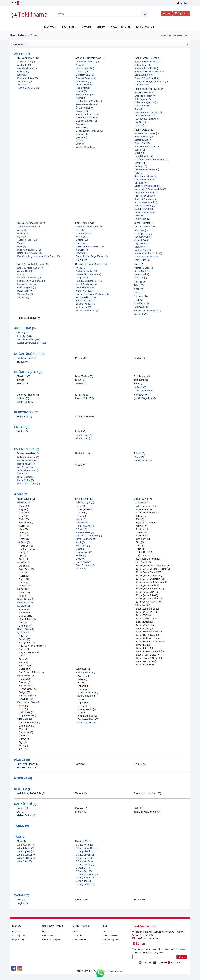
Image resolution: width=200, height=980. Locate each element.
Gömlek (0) (25, 513)
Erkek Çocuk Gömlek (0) (149, 572)
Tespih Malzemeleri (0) (29, 88)
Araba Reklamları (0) (86, 271)
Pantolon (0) (82, 523)
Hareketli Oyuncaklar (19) (30, 253)
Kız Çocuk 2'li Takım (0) (148, 559)
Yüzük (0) (139, 125)
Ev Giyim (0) (23, 606)
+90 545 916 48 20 (143, 935)
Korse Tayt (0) (26, 666)
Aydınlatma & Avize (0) (87, 62)
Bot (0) (81, 683)
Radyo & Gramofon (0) (146, 199)
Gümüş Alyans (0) (85, 865)
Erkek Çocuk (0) (143, 562)
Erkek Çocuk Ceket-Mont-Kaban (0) (154, 566)
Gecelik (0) (24, 639)
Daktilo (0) (140, 150)
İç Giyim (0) (23, 632)
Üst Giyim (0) (24, 502)
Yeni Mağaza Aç (19, 936)
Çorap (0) (24, 559)
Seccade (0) (82, 128)
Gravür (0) (140, 163)
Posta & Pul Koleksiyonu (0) (33, 264)
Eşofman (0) (25, 626)
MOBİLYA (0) (23, 778)
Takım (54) (24, 593)
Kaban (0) (24, 576)
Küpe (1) (80, 380)
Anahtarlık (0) (24, 65)
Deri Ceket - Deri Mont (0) (89, 536)
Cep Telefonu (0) (85, 417)
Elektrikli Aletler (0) (144, 156)
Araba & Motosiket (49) (29, 227)
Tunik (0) (141, 546)
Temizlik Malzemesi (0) (147, 812)
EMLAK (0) (22, 427)
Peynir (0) (81, 358)
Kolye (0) (139, 384)
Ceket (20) (24, 566)
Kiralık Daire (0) (84, 435)
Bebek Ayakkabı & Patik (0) (150, 651)
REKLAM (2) (23, 789)
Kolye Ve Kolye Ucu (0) (146, 102)
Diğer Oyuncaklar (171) (29, 250)
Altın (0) (21, 841)
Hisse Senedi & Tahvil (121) (90, 246)
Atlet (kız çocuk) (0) (146, 506)
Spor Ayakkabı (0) (87, 709)
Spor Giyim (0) (25, 719)
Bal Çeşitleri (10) (26, 358)
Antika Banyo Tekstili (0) (147, 62)
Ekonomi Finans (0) (28, 764)
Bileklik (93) (23, 376)
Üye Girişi (182, 3)
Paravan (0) (82, 111)
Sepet (181, 13)
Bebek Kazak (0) (145, 622)
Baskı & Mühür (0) (144, 137)
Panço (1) (24, 579)
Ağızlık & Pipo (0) (26, 62)
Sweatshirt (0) (26, 523)
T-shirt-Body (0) (144, 552)
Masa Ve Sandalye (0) (87, 104)
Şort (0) (23, 622)
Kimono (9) (24, 539)
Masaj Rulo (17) (84, 398)
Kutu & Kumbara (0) (144, 179)
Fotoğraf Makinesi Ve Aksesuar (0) (152, 160)
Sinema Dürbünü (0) (145, 206)
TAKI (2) (20, 837)
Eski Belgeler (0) (85, 223)
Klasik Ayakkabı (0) (87, 716)
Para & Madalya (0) (145, 227)
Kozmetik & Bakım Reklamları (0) (93, 294)
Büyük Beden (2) (26, 599)
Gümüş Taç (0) (83, 881)
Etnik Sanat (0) (83, 81)
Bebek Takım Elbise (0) (148, 655)
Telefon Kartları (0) (85, 301)
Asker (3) (22, 230)
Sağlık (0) (22, 903)
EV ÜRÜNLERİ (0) (27, 449)
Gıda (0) (139, 808)
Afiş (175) (81, 268)
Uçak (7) (21, 246)
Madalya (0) (140, 247)
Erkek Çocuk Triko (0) (147, 595)
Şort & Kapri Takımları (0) (32, 672)
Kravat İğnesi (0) (143, 106)
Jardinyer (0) (141, 166)
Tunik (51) (24, 596)
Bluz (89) (24, 516)
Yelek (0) (23, 532)
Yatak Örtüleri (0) (143, 460)
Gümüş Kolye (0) (84, 845)
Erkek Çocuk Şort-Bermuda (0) (152, 582)
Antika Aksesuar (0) (28, 58)
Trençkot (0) (25, 586)
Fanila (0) (82, 516)
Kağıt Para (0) (142, 243)
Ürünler (76, 932)
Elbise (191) (23, 589)
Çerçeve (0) (82, 72)
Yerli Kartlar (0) (83, 307)
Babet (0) (82, 679)
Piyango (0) (82, 260)
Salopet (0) (142, 536)
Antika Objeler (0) (144, 130)
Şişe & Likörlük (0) (144, 209)
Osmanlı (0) (141, 314)
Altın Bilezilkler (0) (26, 855)
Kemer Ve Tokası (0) (27, 78)
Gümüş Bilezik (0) (85, 855)
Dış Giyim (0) (24, 562)
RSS (104, 944)
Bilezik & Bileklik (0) (144, 93)
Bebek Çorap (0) (145, 628)
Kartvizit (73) (82, 250)
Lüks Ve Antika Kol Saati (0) (148, 112)
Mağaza (49, 27)
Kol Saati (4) (141, 278)
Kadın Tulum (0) (25, 602)
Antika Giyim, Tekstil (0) (147, 58)
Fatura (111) (82, 236)
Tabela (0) (81, 793)
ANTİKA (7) (22, 54)
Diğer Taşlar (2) (25, 402)
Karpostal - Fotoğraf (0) (147, 311)
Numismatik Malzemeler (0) (148, 253)
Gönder (182, 957)
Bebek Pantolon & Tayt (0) (149, 632)
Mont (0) (23, 572)
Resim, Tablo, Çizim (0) (88, 114)
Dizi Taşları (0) (142, 376)
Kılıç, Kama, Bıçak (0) (145, 176)
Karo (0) (139, 173)
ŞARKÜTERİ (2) (25, 804)
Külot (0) (23, 636)
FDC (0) (21, 274)
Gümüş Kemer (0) (85, 884)
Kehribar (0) (141, 395)
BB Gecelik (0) (26, 686)
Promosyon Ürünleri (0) (147, 793)
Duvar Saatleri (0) (26, 477)
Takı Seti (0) (141, 122)
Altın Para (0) (141, 230)
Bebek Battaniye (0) (146, 661)
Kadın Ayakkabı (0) (85, 672)
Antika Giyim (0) (142, 65)
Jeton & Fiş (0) (142, 240)
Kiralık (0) (81, 431)
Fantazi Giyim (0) (26, 675)
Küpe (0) (139, 109)
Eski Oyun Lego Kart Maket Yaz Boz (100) (38, 256)
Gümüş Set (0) (83, 868)
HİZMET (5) (22, 760)
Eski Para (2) (141, 303)
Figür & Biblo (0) (84, 85)
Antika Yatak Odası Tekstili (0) (149, 72)
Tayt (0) (23, 556)
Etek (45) (24, 552)
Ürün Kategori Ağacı (51, 940)
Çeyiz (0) (24, 659)
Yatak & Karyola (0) (86, 147)
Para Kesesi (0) (142, 85)
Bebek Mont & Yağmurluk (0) (151, 642)
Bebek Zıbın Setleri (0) (148, 609)
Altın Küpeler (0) (25, 851)
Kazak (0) (24, 526)
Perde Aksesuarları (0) (29, 484)
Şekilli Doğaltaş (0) (145, 398)
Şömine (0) (81, 137)
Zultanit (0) (23, 398)
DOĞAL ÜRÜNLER (121, 27)
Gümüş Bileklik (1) (85, 851)
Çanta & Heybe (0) (144, 75)
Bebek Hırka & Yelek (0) (148, 638)
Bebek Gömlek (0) (145, 625)
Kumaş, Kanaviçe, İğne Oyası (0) (151, 81)
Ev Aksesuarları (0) (28, 453)
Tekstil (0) (139, 453)
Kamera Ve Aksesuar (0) (147, 169)
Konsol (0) (81, 98)
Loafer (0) (82, 689)
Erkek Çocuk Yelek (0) (147, 592)
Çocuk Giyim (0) (143, 499)
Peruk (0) (22, 333)
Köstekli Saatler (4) (144, 268)
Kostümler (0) (26, 699)
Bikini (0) (23, 709)
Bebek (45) (23, 233)
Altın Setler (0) (24, 861)
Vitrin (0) (80, 144)
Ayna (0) (80, 65)
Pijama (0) (24, 609)
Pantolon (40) (26, 546)
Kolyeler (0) (140, 387)
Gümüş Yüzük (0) (85, 861)
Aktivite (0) (81, 900)
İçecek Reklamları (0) (87, 284)
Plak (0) (138, 300)
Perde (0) (139, 457)
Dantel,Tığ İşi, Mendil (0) (147, 78)
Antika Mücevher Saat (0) (149, 89)
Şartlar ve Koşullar (110, 936)
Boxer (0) (82, 513)
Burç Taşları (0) (84, 376)
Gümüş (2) (81, 841)
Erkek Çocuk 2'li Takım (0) (149, 598)
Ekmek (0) (22, 362)
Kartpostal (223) (84, 291)
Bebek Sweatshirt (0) (147, 619)
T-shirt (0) (24, 519)
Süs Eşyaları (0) (25, 467)
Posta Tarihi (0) (25, 291)
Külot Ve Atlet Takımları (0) (32, 646)
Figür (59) (22, 236)
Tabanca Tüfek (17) (27, 240)
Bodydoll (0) (25, 679)
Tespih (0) (22, 85)
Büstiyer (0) (25, 682)
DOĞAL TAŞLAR (145, 27)
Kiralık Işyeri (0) (84, 438)
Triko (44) (24, 536)
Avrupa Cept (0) (25, 271)
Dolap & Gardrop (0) (86, 78)
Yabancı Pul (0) (25, 294)
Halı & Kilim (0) (83, 88)
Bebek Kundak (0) (145, 665)
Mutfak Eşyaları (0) (27, 460)
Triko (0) (140, 549)
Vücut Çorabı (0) (27, 696)
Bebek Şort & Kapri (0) (148, 635)
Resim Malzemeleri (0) (146, 202)
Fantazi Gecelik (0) (29, 689)
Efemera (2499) (84, 233)
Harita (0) (81, 243)
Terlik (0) (82, 713)
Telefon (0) (140, 216)
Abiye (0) (24, 509)
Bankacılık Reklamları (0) (89, 274)
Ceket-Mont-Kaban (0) (147, 513)
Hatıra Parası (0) (143, 237)
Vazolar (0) (23, 474)
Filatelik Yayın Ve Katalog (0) (32, 281)
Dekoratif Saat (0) (85, 75)
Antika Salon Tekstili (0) (146, 68)
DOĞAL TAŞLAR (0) (28, 372)
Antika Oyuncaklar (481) (31, 223)
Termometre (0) (142, 219)
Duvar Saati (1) (142, 271)
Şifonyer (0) (82, 134)
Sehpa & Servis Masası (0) (89, 131)
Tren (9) (21, 243)
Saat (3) (138, 264)
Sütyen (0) (24, 649)
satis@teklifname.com (145, 938)
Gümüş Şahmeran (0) (87, 874)
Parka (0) (24, 582)
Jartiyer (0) (24, 692)
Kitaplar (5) (81, 253)
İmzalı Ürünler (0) (144, 223)
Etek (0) (140, 519)
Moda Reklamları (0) (86, 297)
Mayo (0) (23, 706)
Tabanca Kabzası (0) (145, 212)
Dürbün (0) (140, 153)
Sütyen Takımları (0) (29, 652)
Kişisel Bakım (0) (26, 815)
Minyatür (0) (141, 183)
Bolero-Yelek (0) (144, 509)
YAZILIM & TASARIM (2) (31, 793)
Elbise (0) (141, 516)
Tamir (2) (80, 764)
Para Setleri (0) (142, 260)
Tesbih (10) (82, 384)
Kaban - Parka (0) (85, 532)
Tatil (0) (21, 900)
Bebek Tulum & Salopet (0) (150, 658)
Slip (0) (81, 506)
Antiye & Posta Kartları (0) (30, 268)
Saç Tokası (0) (24, 81)
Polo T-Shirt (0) (83, 562)
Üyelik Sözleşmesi (110, 940)
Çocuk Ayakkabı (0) (86, 722)
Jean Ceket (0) (26, 569)
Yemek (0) (140, 900)
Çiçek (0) (80, 465)
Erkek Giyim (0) (84, 499)
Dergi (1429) (82, 278)
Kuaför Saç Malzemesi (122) (32, 343)
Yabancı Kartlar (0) (85, 304)
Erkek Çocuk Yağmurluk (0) (150, 589)
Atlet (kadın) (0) (27, 643)
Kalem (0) (22, 75)
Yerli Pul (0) (23, 297)
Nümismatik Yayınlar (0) (146, 257)
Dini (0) (138, 293)
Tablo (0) (139, 285)
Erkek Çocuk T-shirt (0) (148, 585)
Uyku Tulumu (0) (27, 619)
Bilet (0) (80, 230)
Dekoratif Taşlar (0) (28, 395)
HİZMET (86, 27)
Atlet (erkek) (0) (85, 509)
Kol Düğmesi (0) (143, 99)
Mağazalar (17, 932)
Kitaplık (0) (81, 91)
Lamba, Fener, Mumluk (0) (89, 101)
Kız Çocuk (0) (141, 502)
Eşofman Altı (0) (27, 726)
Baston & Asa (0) (143, 140)
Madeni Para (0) (143, 250)
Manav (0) (81, 808)
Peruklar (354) (24, 336)
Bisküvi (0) (81, 812)
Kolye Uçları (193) (144, 391)
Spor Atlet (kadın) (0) (29, 722)
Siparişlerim (77, 936)
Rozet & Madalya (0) (29, 318)
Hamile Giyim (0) (26, 629)
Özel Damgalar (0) (27, 287)
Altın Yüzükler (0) (26, 845)
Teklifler (68, 27)
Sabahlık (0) (25, 613)
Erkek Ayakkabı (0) (85, 696)
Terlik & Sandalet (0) (88, 693)
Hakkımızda (108, 932)
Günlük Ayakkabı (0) (88, 719)
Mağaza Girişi (18, 940)
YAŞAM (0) (22, 895)
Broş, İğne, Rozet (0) (145, 96)
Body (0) (23, 656)
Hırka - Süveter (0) (85, 526)
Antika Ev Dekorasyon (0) (90, 58)
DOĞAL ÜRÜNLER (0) (30, 354)
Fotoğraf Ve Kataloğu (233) (89, 281)
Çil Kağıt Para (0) (143, 234)
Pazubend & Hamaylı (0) (147, 119)
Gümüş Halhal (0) (85, 878)
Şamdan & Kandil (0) (86, 121)
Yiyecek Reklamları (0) (87, 311)
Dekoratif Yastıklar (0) (28, 457)
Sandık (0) (81, 124)
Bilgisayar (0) (24, 417)
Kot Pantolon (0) (27, 549)
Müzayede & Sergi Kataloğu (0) (150, 189)
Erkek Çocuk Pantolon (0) (149, 576)
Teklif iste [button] (167, 14)
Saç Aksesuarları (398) (29, 339)
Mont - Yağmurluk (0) (86, 539)
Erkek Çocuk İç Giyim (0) (149, 602)
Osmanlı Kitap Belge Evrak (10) (92, 256)
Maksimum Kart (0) (27, 284)
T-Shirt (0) (24, 736)
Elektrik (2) (140, 764)
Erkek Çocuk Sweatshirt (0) (150, 579)
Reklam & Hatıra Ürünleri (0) (92, 264)
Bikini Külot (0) (26, 712)
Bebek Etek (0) (144, 645)
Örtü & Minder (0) (85, 108)
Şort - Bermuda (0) (85, 565)
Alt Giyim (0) (23, 542)
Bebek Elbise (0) (145, 648)
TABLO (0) (21, 826)
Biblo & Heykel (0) (85, 68)
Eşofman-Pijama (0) (146, 523)
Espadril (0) (83, 686)
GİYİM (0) (21, 494)
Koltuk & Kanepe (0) (86, 95)
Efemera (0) (141, 296)
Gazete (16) (82, 240)
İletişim (45, 932)
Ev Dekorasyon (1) (27, 768)
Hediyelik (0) (82, 453)
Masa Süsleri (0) (26, 480)
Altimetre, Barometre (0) (147, 133)
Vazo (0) (80, 141)
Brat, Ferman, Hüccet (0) (147, 146)
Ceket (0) (80, 549)
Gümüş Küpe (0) (84, 858)
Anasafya (167, 36)
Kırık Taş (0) (82, 395)
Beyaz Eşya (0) (142, 143)
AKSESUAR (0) (25, 328)
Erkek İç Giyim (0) (85, 502)
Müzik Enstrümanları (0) (147, 193)
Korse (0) (24, 662)
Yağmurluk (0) (143, 555)
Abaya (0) (24, 506)
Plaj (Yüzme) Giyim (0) (29, 702)
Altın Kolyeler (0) (26, 848)
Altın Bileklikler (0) (26, 858)
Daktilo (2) (140, 282)
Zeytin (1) (139, 358)
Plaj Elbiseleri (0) (27, 716)
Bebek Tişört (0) (144, 615)
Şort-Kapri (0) (143, 539)
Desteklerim (48, 936)
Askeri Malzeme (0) (27, 68)
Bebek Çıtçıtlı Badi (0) (147, 612)
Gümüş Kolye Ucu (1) (87, 848)
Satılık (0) (22, 431)
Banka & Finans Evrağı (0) (89, 227)
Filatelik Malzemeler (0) (29, 278)
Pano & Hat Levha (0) (145, 196)
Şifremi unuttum (79, 940)
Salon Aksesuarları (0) (28, 470)
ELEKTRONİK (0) (26, 412)
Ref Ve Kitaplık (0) (26, 464)
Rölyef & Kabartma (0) (87, 118)
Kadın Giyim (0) (26, 499)
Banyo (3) (22, 808)
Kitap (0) (139, 289)
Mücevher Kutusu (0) (145, 116)
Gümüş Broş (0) (84, 871)
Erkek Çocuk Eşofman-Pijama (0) (153, 569)
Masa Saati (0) (142, 274)
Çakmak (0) (23, 72)
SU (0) (20, 812)
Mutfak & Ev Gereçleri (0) (147, 186)
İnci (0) (20, 380)
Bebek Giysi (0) (142, 605)
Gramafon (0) (142, 307)
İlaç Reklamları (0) (85, 287)
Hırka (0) (23, 529)
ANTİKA (101, 27)
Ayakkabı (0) (82, 669)
